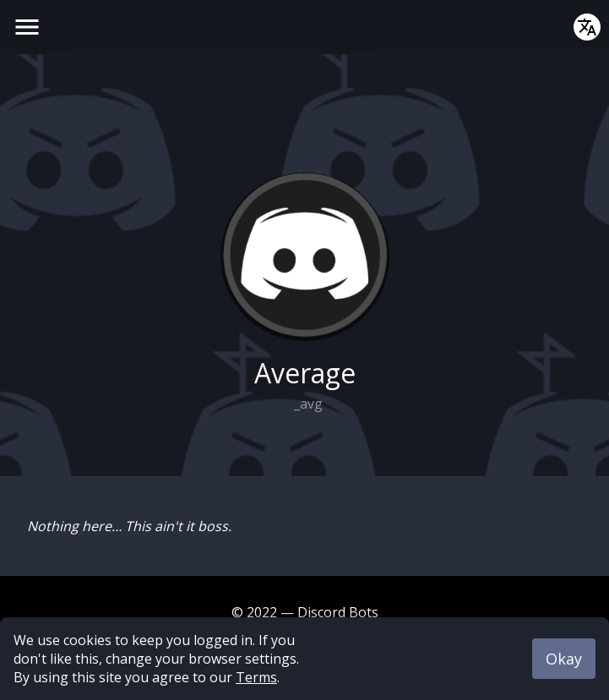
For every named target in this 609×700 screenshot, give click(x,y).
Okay (564, 659)
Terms (256, 677)
